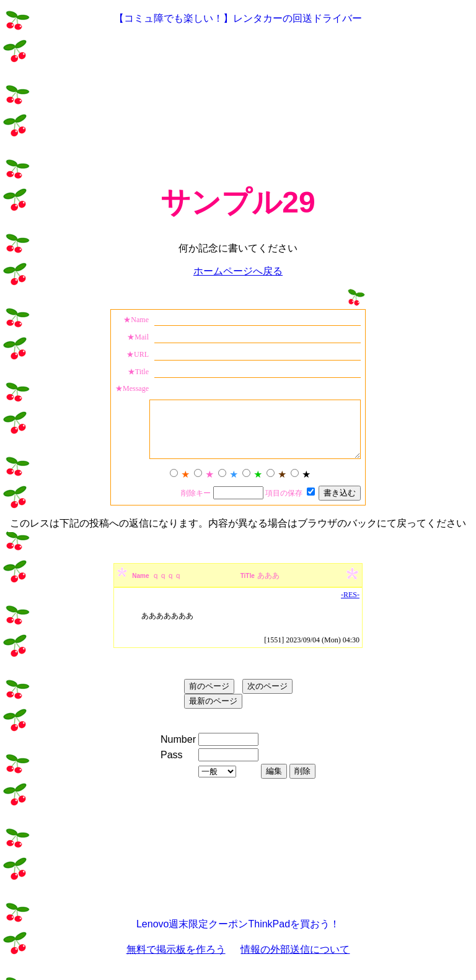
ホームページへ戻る (238, 271)
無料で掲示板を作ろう (176, 960)
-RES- (350, 606)
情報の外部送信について (295, 960)
